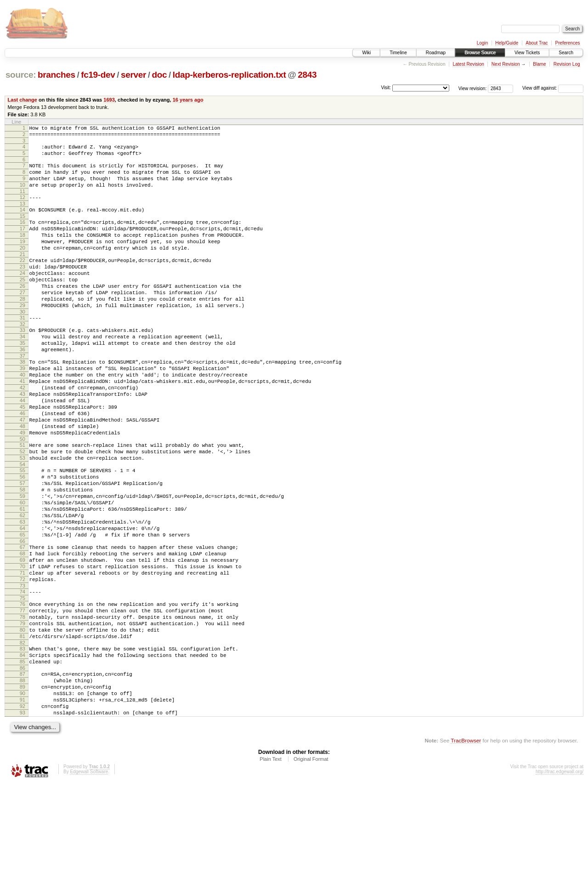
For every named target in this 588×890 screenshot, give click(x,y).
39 (23, 408)
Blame (539, 64)
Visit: (386, 88)
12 (23, 208)
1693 (109, 100)
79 (23, 712)
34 (23, 371)
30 (23, 343)
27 (23, 320)
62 (23, 584)
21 (23, 275)
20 (23, 267)
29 (23, 336)
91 (23, 802)
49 (23, 486)
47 (23, 471)
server (133, 75)
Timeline (398, 53)
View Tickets (527, 53)
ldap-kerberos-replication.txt (229, 75)
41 (23, 424)
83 (23, 741)
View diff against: (553, 88)
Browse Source (480, 53)
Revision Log (567, 64)
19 (23, 259)
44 (23, 447)
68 (23, 629)
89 (23, 786)
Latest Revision (468, 64)
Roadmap (436, 53)
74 (23, 674)
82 (23, 735)
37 (23, 394)
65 (23, 608)
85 (23, 757)
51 (23, 500)
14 (23, 222)
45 (23, 455)
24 (23, 297)
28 (23, 328)
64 (23, 600)
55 (23, 530)
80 (23, 719)
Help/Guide (507, 43)
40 (23, 416)
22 (23, 281)
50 (23, 494)
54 (23, 524)
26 (23, 312)
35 (23, 379)
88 (23, 778)
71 (23, 653)
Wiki (366, 53)
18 (23, 251)
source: (21, 75)
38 (23, 400)
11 (23, 202)
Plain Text (271, 865)
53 (23, 516)
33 (23, 363)
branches (57, 75)
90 (23, 794)
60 (23, 569)
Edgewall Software (89, 878)
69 (23, 637)
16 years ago (188, 100)
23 (23, 289)
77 (23, 696)
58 (23, 553)
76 (23, 688)
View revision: (473, 88)
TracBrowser (466, 847)
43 (23, 439)
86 (23, 764)
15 (23, 230)
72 (23, 661)
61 (23, 576)
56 (23, 537)
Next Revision (506, 64)
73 (23, 668)
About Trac (537, 43)
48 (23, 479)
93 (23, 817)
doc (160, 75)
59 (23, 561)
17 (23, 244)
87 (23, 770)
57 (23, 545)
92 (23, 810)
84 (23, 749)
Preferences (568, 43)
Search (566, 53)
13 (23, 216)
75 (23, 682)
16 (23, 236)
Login (482, 43)
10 (23, 194)
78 (23, 704)
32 (23, 357)
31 (23, 349)
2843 (307, 75)
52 (23, 508)
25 (23, 304)
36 (23, 387)
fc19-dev (98, 75)
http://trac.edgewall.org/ (560, 878)
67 (23, 622)
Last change (23, 100)
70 (23, 645)
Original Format (311, 865)
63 (23, 592)
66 (23, 616)
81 (23, 727)
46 (23, 463)
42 (23, 432)
